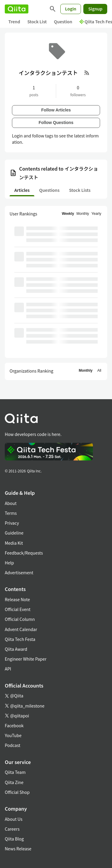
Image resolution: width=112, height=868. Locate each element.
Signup (95, 9)
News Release (18, 849)
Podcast (13, 745)
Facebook (14, 725)
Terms (11, 513)
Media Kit (14, 543)
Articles (22, 190)
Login (71, 9)
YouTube (13, 735)
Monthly (83, 214)
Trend (14, 22)
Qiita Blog (14, 839)
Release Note (17, 599)
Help (9, 563)
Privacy (12, 523)
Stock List (37, 22)
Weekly (68, 214)
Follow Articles (56, 110)
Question (63, 22)
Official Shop (17, 792)
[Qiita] (17, 9)
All (99, 371)
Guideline (14, 533)
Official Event (18, 609)
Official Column (20, 619)
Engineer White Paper (26, 659)
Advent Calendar (21, 629)
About (11, 503)
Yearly (96, 214)
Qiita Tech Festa (20, 639)
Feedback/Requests (24, 553)
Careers (12, 829)
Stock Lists (80, 190)
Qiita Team (15, 772)
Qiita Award (16, 649)
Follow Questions (56, 123)
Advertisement (19, 572)
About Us (14, 819)
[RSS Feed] (87, 73)
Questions (49, 190)
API (8, 669)
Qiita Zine (14, 782)
